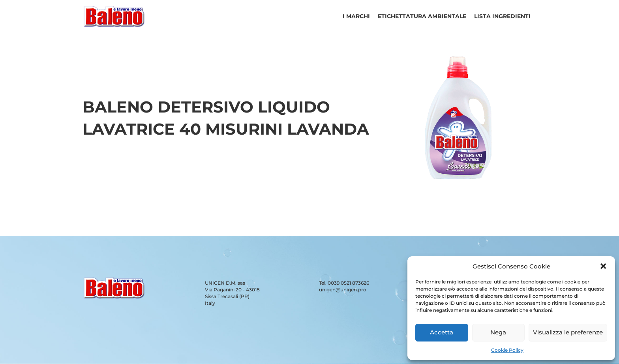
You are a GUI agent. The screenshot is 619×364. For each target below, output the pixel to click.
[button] (603, 266)
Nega (498, 332)
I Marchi (356, 16)
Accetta (442, 332)
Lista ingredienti (502, 16)
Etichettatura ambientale (422, 16)
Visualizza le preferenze (568, 332)
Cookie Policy (507, 350)
